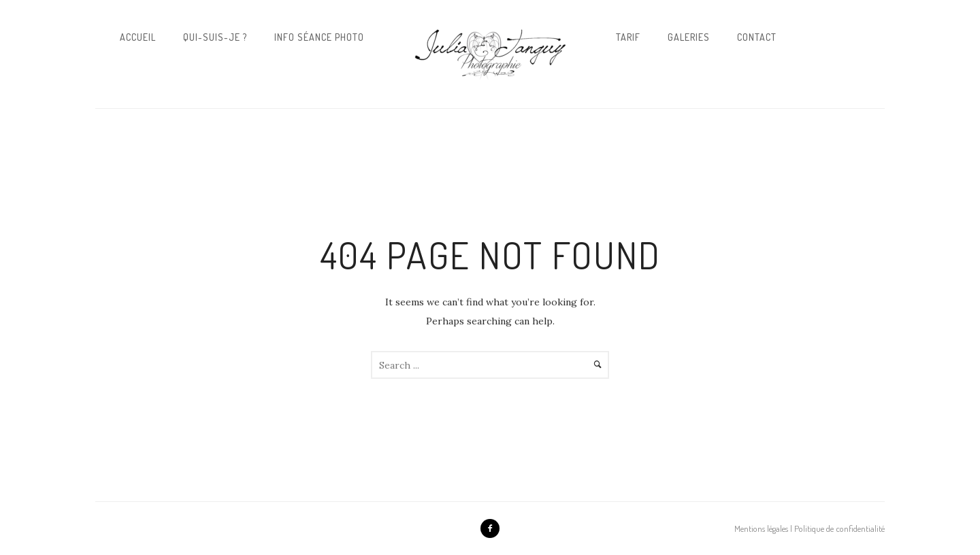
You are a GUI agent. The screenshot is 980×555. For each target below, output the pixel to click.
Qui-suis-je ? (215, 37)
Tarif (628, 37)
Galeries (689, 37)
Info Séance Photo (319, 37)
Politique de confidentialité (839, 528)
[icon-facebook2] (490, 528)
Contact (757, 37)
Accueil (138, 37)
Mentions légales (761, 528)
